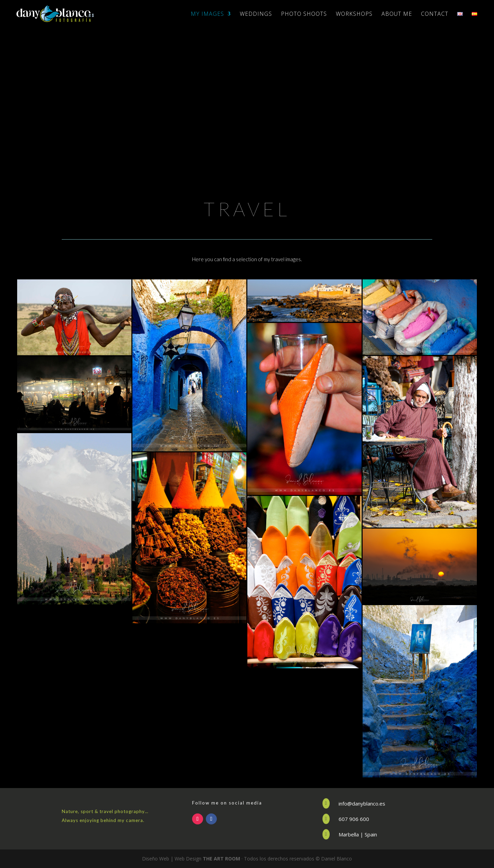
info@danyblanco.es (362, 803)
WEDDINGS (256, 14)
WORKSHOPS (354, 14)
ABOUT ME (397, 14)
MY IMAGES (207, 14)
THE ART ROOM (221, 859)
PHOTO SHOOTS (304, 14)
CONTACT (435, 14)
